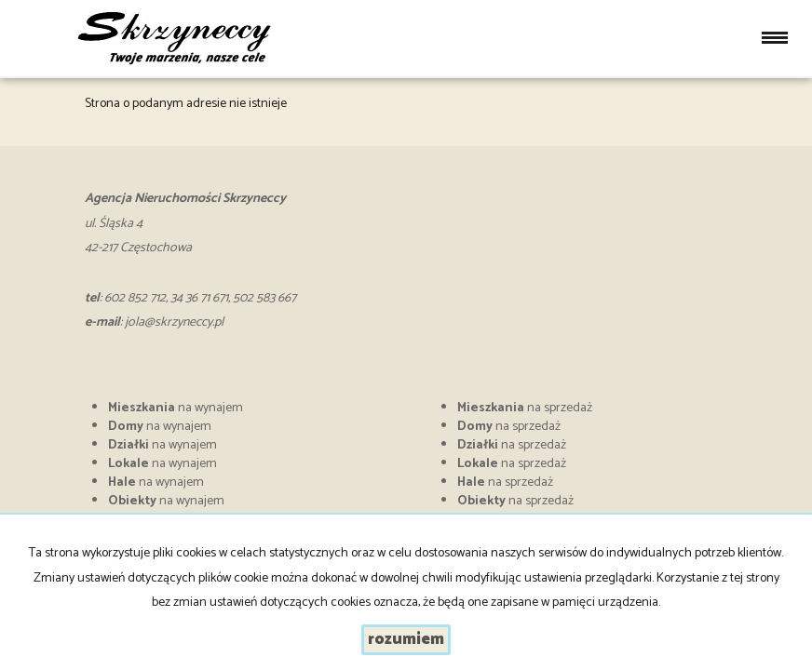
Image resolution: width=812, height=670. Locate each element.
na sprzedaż (525, 408)
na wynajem (176, 408)
